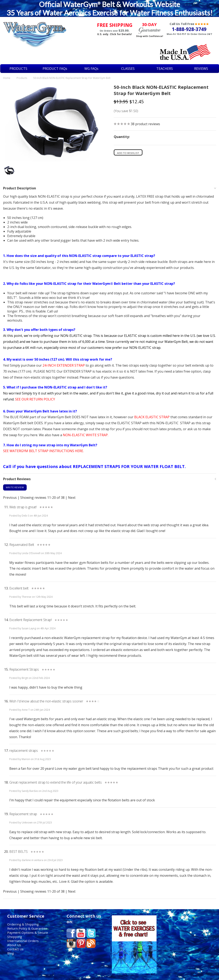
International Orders (23, 941)
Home (7, 78)
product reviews (145, 124)
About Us (14, 945)
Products (22, 78)
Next (72, 498)
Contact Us (15, 949)
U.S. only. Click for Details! (115, 34)
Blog (11, 953)
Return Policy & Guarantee (27, 928)
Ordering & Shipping (23, 924)
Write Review (15, 487)
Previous (10, 498)
